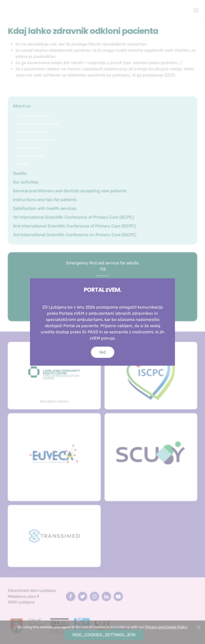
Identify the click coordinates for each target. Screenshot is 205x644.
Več (103, 355)
